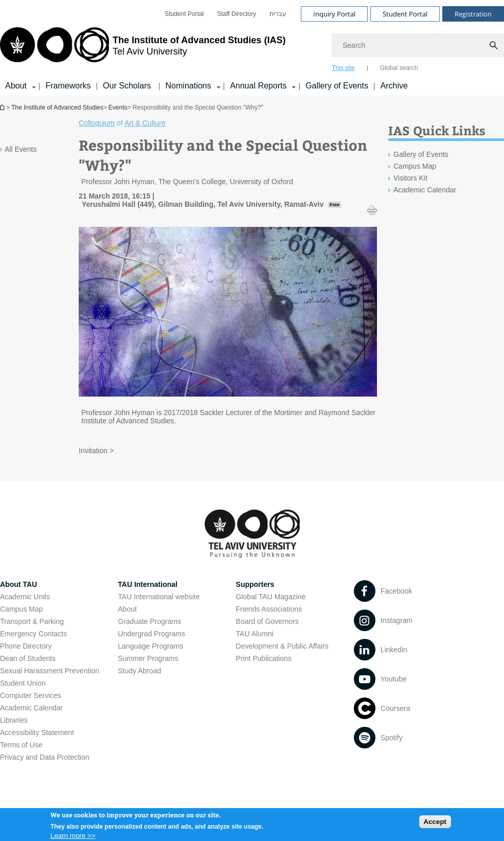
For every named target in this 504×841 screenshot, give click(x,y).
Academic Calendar (31, 708)
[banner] (252, 48)
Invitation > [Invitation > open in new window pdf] (96, 451)
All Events (21, 149)
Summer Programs (148, 658)
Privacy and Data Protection (45, 757)
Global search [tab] (399, 68)
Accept (435, 825)
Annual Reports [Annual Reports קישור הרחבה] (258, 86)
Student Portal (184, 14)
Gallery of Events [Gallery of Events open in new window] (421, 154)
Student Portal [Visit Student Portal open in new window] (405, 14)
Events (118, 108)
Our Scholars (128, 86)
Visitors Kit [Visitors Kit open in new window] (410, 178)
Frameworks (68, 86)
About (127, 609)
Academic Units (25, 597)
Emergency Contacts (33, 634)
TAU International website (159, 597)
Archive (394, 86)
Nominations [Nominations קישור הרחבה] (188, 86)
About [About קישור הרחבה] (16, 86)
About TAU (19, 584)
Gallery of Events (337, 86)
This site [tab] (343, 68)
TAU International (148, 584)
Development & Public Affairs (282, 646)
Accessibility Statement (37, 732)
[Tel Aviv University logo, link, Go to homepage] (143, 49)
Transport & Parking (32, 621)
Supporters (255, 584)
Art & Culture (145, 123)
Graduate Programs (149, 621)
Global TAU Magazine (271, 597)
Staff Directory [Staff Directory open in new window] (237, 14)
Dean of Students (28, 658)
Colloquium (97, 123)
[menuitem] (184, 14)
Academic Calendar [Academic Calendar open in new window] (425, 190)
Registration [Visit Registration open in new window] (473, 14)
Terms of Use (21, 745)
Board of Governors (267, 621)
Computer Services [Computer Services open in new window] (31, 695)
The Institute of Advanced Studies (57, 108)
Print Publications (264, 658)
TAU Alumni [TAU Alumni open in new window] (255, 634)
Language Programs (150, 646)
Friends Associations (269, 609)
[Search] (418, 45)
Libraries (14, 720)
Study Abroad (139, 671)
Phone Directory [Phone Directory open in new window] (26, 646)
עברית (278, 14)
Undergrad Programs (151, 634)
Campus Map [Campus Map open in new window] (415, 166)
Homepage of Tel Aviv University (3, 107)
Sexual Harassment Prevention (50, 671)
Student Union (23, 683)
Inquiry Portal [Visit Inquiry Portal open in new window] (334, 14)
